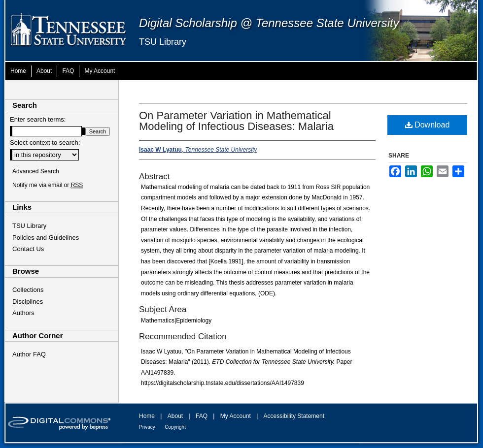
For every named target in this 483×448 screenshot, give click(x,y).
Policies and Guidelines (46, 238)
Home (147, 416)
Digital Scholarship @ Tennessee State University (269, 23)
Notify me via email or (48, 185)
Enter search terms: (38, 119)
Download (428, 125)
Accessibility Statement (294, 416)
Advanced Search (36, 171)
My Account (236, 416)
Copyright (175, 427)
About (175, 416)
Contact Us (28, 249)
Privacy (147, 427)
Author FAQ (29, 354)
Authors (23, 313)
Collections (28, 290)
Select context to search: (45, 143)
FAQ (202, 416)
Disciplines (28, 302)
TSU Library (163, 42)
